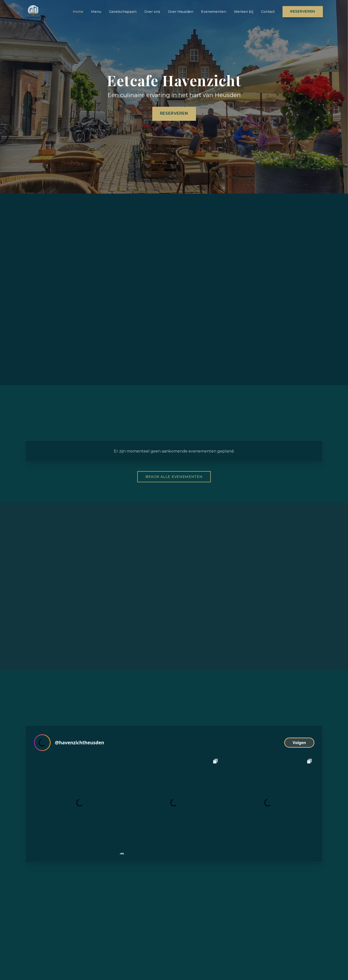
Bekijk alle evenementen (174, 477)
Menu (96, 12)
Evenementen (214, 12)
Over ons (152, 12)
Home (78, 12)
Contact (268, 12)
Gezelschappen (123, 12)
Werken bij (244, 12)
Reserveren (303, 11)
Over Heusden (181, 12)
